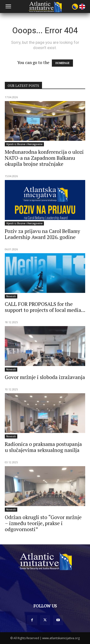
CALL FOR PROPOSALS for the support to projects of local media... (45, 307)
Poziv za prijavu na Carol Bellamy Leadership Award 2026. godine (42, 234)
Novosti (11, 296)
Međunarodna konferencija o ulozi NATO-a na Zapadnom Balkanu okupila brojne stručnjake (44, 158)
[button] (8, 6)
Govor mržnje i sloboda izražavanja (45, 377)
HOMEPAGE (62, 63)
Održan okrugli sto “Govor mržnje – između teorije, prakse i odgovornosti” (43, 523)
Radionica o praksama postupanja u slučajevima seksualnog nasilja (43, 447)
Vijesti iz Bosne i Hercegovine (24, 144)
